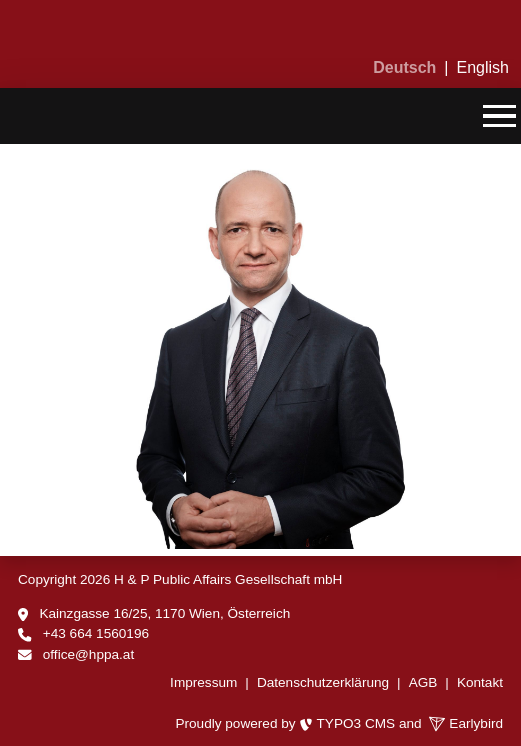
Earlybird (466, 723)
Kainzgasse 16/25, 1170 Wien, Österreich (164, 613)
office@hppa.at (88, 654)
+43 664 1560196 (96, 633)
